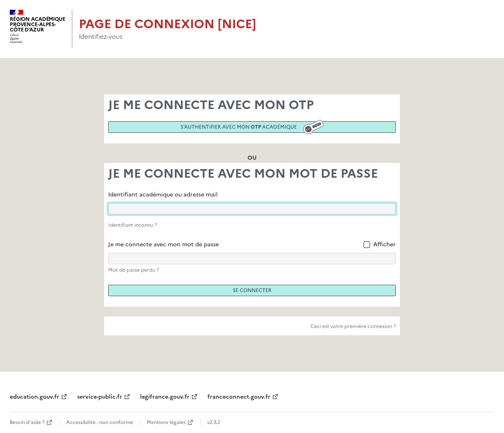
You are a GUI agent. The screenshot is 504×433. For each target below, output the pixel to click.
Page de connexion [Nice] (167, 24)
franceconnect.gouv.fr (239, 397)
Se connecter (252, 290)
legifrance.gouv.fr (165, 397)
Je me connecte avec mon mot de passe (164, 244)
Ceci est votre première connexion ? (353, 326)
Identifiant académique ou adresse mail (163, 195)
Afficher (385, 244)
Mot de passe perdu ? (134, 270)
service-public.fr (100, 397)
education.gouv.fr (35, 397)
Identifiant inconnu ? (133, 225)
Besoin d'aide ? (27, 422)
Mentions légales (166, 422)
